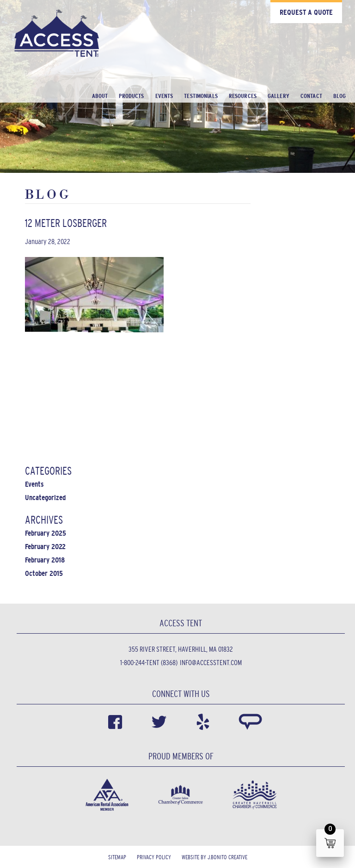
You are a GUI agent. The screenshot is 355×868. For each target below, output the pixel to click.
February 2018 (45, 560)
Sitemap (117, 857)
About (100, 96)
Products (131, 96)
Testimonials (201, 96)
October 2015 (44, 573)
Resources (243, 96)
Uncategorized (45, 498)
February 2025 (46, 533)
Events (164, 96)
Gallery (278, 96)
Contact (311, 96)
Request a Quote (306, 12)
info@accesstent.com (211, 663)
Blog (340, 96)
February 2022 (45, 547)
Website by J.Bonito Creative (214, 857)
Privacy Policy (154, 857)
